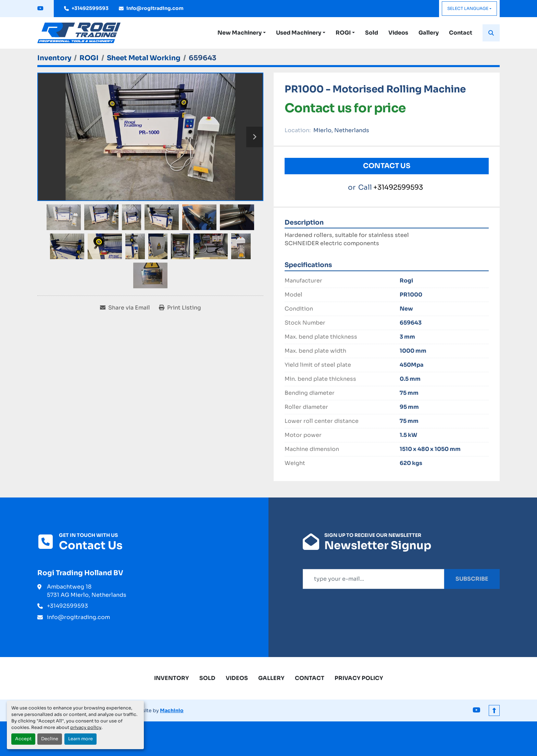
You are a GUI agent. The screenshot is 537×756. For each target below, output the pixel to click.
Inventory (172, 678)
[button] (242, 33)
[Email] (373, 579)
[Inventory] (54, 58)
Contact (461, 33)
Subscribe (472, 579)
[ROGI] (89, 58)
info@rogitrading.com (155, 8)
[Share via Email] (125, 308)
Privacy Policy (359, 678)
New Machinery (240, 33)
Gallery (429, 33)
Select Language (468, 8)
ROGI (343, 33)
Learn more (80, 739)
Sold (372, 33)
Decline (50, 739)
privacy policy (86, 728)
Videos (398, 33)
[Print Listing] (180, 308)
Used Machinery (299, 33)
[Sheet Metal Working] (144, 58)
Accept (23, 739)
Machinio (172, 710)
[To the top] (494, 710)
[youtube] (40, 9)
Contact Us (387, 166)
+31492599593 (90, 8)
